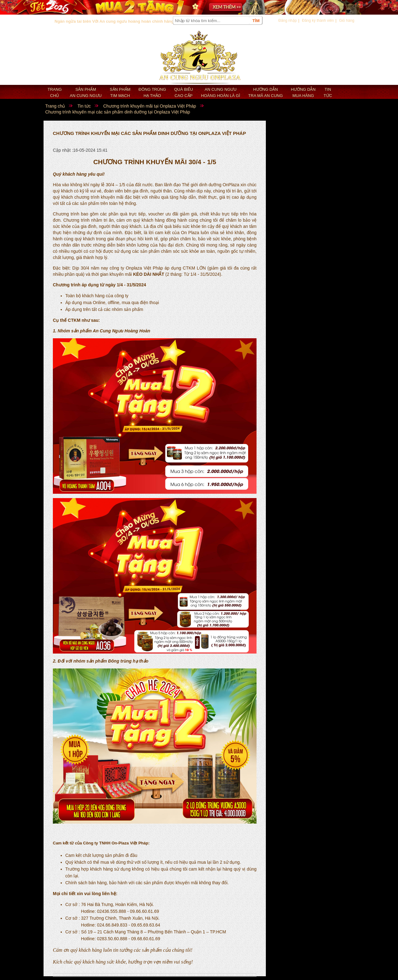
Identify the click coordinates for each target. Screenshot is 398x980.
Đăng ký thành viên (318, 21)
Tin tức (328, 92)
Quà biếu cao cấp (183, 92)
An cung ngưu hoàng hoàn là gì (221, 92)
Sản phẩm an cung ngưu (86, 92)
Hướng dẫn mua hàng (303, 92)
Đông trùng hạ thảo (153, 92)
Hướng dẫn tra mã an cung (265, 92)
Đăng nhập (287, 21)
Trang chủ (55, 92)
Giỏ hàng (347, 21)
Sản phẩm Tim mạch (120, 92)
